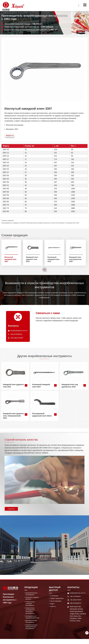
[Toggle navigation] (85, 5)
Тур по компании (56, 602)
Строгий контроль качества (24, 440)
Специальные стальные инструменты (30, 605)
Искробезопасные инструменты (32, 595)
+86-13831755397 (17, 338)
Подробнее (12, 509)
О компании (54, 597)
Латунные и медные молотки (33, 599)
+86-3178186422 (17, 335)
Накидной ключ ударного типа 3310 (32, 260)
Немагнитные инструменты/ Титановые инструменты (30, 613)
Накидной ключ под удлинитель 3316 (76, 260)
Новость (53, 608)
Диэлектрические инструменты (32, 626)
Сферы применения (57, 599)
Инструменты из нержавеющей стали (31, 620)
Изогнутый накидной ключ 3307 (11, 260)
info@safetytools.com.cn (19, 331)
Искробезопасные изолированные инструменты (32, 632)
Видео (53, 605)
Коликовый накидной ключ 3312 (54, 260)
